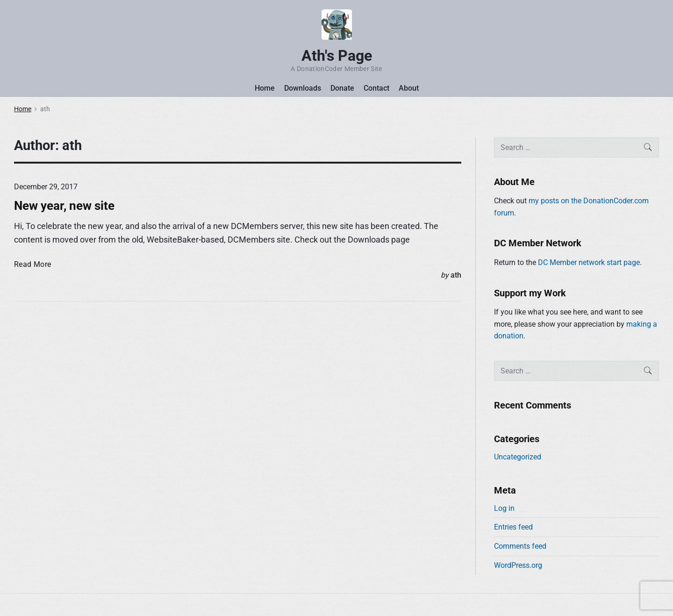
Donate (342, 88)
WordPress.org (518, 565)
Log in (504, 508)
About (409, 88)
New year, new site (64, 206)
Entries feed (513, 527)
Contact (376, 88)
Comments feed (520, 546)
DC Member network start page (589, 262)
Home (265, 88)
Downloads (303, 88)
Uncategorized (518, 457)
